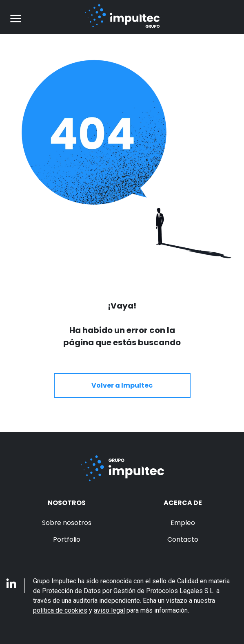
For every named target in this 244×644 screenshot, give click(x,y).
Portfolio (67, 539)
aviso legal (109, 610)
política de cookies (60, 610)
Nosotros (67, 503)
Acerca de (183, 503)
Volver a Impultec (122, 385)
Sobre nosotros (67, 523)
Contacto (183, 539)
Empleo (183, 523)
